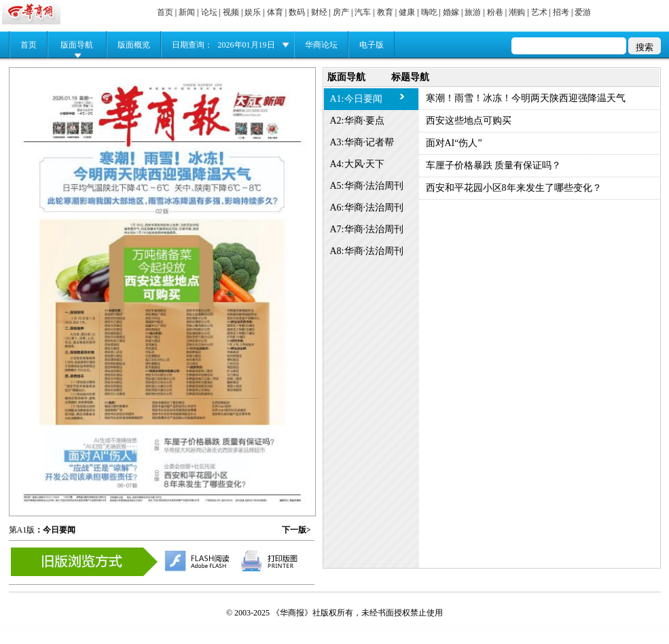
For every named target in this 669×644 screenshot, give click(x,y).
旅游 (473, 12)
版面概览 (134, 45)
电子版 (372, 45)
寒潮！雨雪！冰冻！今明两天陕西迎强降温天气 (526, 98)
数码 (297, 12)
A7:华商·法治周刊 (367, 229)
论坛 (209, 12)
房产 (341, 12)
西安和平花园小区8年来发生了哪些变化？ (514, 188)
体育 (275, 12)
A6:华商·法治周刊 (367, 208)
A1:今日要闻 (356, 99)
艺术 (539, 12)
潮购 (517, 12)
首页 (165, 12)
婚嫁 (451, 12)
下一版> (296, 530)
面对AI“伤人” (454, 143)
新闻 (187, 12)
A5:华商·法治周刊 (367, 186)
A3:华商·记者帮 (362, 142)
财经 (319, 12)
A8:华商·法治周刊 (367, 251)
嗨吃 (429, 12)
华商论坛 (321, 45)
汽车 (363, 12)
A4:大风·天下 (358, 164)
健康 (407, 12)
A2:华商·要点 (358, 121)
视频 (231, 12)
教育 (385, 12)
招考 (561, 12)
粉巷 (495, 12)
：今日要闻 (55, 530)
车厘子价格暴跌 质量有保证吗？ (494, 165)
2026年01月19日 (247, 45)
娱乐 (253, 12)
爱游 (583, 12)
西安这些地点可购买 (469, 121)
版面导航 (77, 45)
